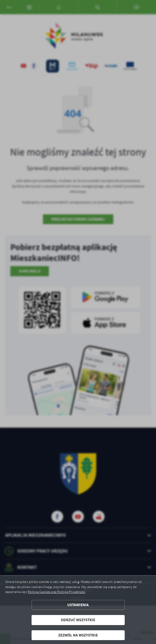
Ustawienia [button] (78, 605)
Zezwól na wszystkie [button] (78, 635)
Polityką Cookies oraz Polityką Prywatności (57, 592)
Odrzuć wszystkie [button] (78, 620)
